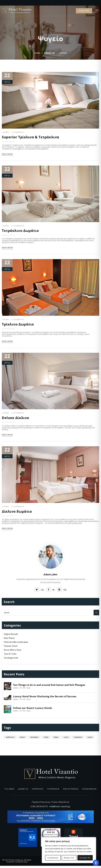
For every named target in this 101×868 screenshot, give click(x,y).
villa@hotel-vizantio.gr (60, 806)
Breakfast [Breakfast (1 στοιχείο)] (34, 737)
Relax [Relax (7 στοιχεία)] (56, 737)
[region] (69, 850)
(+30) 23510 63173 (39, 806)
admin (6, 132)
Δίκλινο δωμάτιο (17, 511)
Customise (53, 858)
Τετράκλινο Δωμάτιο (20, 230)
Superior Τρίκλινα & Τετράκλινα (31, 137)
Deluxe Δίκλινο (15, 418)
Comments (18, 132)
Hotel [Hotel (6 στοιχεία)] (46, 737)
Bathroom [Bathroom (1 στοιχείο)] (10, 737)
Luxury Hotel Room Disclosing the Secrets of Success (45, 696)
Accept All (85, 858)
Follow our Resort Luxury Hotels (33, 708)
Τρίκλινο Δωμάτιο (18, 324)
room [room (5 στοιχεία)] (66, 737)
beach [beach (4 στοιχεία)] (22, 737)
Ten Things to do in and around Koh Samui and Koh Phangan (49, 685)
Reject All (69, 858)
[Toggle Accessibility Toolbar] (96, 863)
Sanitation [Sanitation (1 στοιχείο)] (78, 737)
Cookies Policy (21, 862)
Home (37, 53)
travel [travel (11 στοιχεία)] (90, 737)
